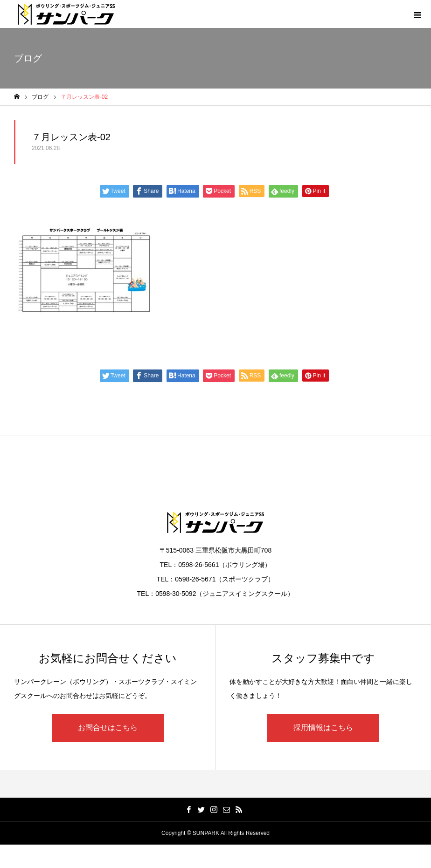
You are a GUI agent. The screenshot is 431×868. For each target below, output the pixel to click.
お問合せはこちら (108, 728)
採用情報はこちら (323, 728)
